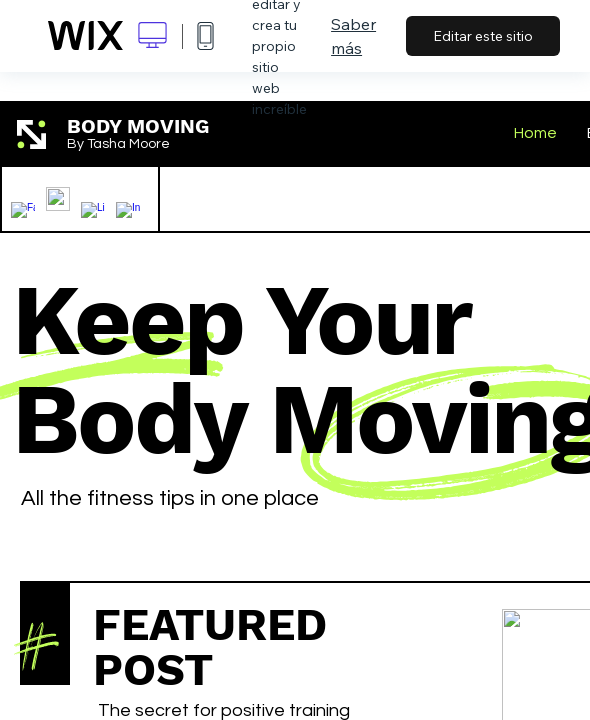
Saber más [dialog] (353, 36)
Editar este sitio (483, 36)
